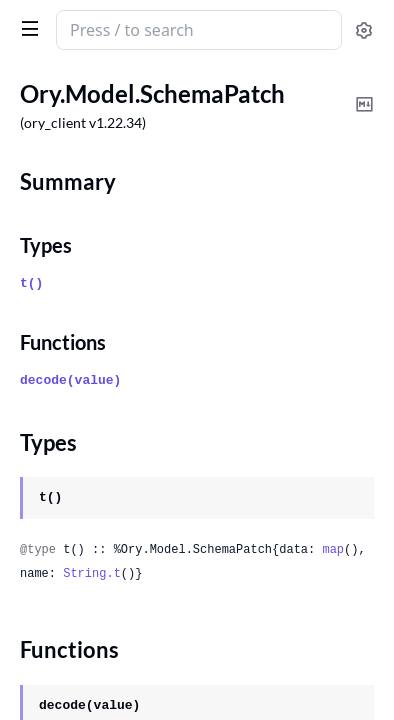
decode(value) (70, 380)
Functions (63, 342)
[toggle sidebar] (26, 28)
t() (31, 283)
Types (46, 245)
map (333, 550)
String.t (92, 574)
